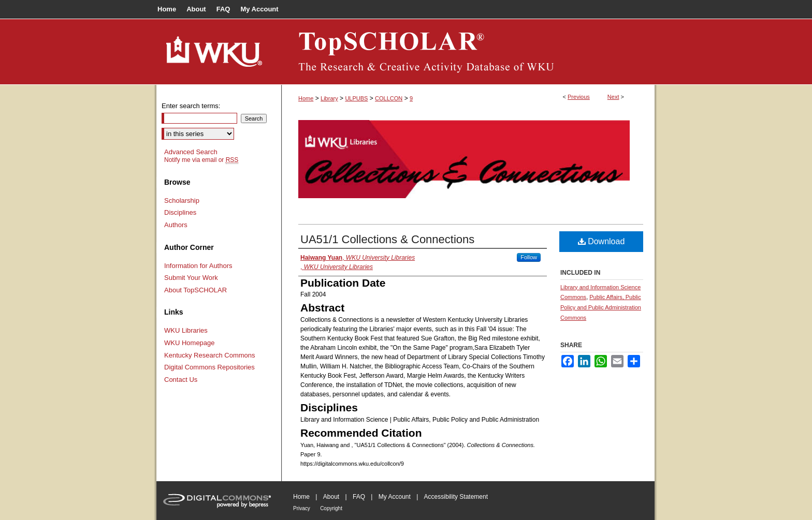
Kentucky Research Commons (210, 355)
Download (601, 241)
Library (329, 98)
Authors (176, 225)
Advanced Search (191, 152)
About (331, 497)
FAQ (359, 497)
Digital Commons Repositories (209, 367)
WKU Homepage (190, 343)
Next (613, 97)
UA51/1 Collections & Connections (387, 239)
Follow (529, 257)
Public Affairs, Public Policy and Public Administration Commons (601, 307)
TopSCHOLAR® (468, 52)
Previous (579, 97)
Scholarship (182, 200)
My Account (395, 497)
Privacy (302, 508)
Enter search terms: (191, 106)
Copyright (331, 508)
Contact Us (181, 380)
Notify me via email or (201, 160)
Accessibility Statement (456, 497)
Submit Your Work (191, 278)
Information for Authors (198, 266)
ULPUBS (356, 98)
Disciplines (180, 212)
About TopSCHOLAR (195, 290)
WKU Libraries (186, 330)
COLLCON (389, 98)
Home (306, 98)
